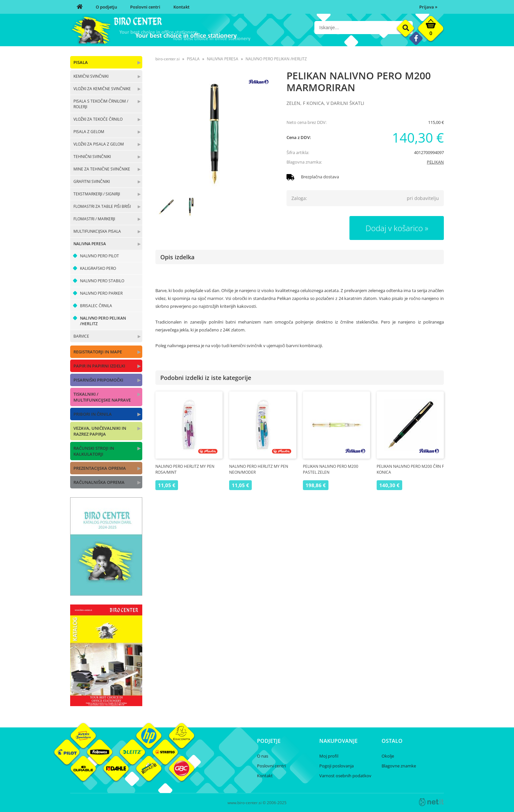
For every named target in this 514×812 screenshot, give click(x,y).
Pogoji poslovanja (336, 766)
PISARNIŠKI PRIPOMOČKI (98, 380)
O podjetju (106, 7)
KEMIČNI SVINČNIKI (91, 76)
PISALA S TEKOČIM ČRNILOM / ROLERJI (101, 104)
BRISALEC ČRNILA (96, 306)
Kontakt (181, 7)
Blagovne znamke (399, 766)
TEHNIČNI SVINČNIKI (92, 157)
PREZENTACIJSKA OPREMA (100, 468)
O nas (263, 756)
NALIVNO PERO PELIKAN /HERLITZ (103, 321)
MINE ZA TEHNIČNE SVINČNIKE (102, 169)
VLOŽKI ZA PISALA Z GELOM (99, 144)
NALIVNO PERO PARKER (101, 293)
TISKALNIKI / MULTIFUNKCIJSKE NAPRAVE (102, 397)
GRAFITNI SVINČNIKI (92, 181)
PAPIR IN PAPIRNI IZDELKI (99, 366)
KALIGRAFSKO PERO (98, 268)
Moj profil (329, 756)
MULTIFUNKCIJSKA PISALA (97, 231)
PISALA (81, 62)
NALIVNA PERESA (90, 244)
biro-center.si (168, 59)
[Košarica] (431, 30)
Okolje (388, 756)
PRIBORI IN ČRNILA (93, 414)
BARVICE (81, 336)
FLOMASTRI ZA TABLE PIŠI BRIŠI (102, 206)
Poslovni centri (145, 7)
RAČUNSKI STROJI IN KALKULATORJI (94, 451)
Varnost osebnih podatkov (345, 776)
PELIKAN (435, 162)
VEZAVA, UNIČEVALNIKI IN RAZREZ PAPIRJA (100, 431)
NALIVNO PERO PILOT (99, 256)
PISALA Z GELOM (89, 132)
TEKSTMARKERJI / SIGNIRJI (97, 194)
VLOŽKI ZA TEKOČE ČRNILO (98, 119)
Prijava (428, 7)
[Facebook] (416, 38)
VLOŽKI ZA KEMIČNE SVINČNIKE (102, 89)
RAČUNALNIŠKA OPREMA (99, 482)
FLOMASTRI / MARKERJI (94, 219)
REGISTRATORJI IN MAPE (98, 352)
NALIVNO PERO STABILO (102, 281)
